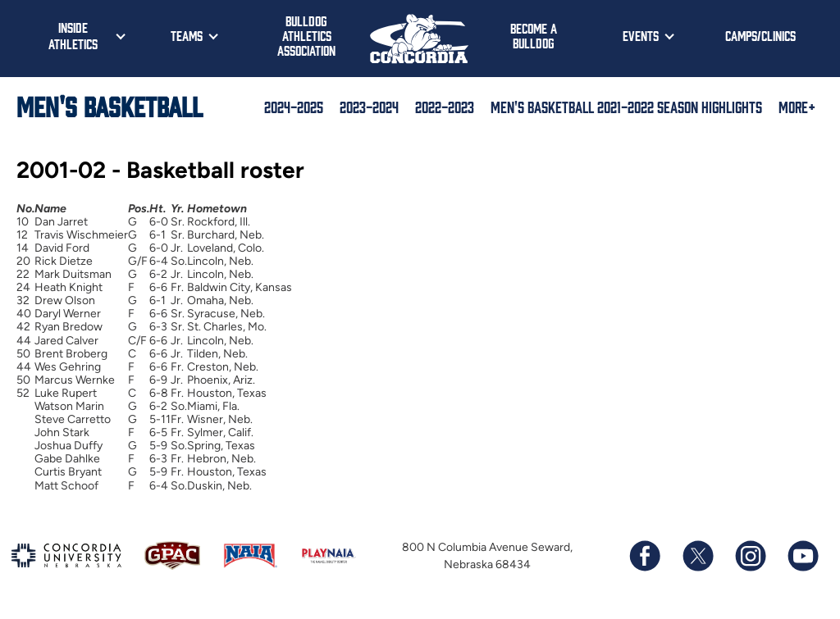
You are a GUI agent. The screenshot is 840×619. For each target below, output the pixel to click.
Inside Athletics (73, 35)
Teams (187, 35)
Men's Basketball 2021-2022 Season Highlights (626, 107)
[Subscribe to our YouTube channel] (802, 556)
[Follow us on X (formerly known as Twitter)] (697, 556)
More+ (797, 107)
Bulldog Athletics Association (306, 35)
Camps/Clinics (760, 35)
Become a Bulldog (534, 35)
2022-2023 (445, 107)
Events (641, 35)
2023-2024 (369, 107)
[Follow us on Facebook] (645, 556)
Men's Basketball (110, 106)
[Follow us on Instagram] (750, 556)
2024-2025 (294, 107)
